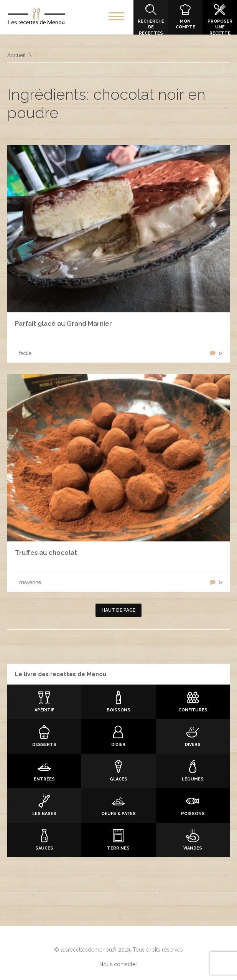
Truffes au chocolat (46, 553)
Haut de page (118, 610)
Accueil (16, 55)
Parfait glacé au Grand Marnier (63, 323)
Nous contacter (118, 964)
